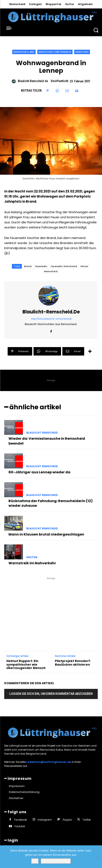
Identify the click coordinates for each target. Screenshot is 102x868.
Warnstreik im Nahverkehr (32, 563)
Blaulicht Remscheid (42, 433)
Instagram (45, 820)
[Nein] (97, 857)
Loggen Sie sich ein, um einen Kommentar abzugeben (51, 694)
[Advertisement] (51, 607)
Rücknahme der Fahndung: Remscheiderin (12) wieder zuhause (51, 503)
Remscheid (82, 52)
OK (35, 861)
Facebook (21, 820)
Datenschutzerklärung (56, 861)
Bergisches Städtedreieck (55, 52)
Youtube (20, 826)
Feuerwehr (41, 266)
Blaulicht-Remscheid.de (33, 81)
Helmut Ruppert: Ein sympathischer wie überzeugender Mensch (26, 665)
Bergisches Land (24, 52)
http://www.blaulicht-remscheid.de (51, 319)
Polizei (85, 266)
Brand (28, 266)
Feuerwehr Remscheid (64, 266)
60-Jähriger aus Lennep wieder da (39, 472)
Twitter (87, 820)
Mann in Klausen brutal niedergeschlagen (46, 534)
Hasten (32, 557)
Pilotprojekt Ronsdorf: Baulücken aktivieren (73, 663)
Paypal (67, 820)
